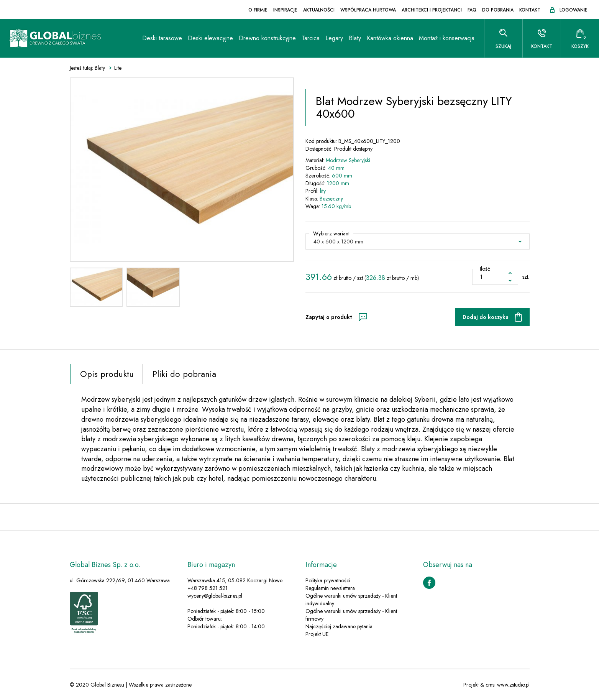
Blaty (355, 38)
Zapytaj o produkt (329, 317)
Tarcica (311, 38)
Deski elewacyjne (210, 38)
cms (490, 685)
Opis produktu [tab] (107, 374)
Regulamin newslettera (330, 588)
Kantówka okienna (390, 38)
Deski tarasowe (162, 38)
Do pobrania (498, 10)
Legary (334, 38)
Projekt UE (317, 634)
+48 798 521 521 (208, 588)
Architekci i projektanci (432, 10)
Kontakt (530, 10)
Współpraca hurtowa (368, 10)
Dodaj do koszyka (486, 317)
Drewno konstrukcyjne (267, 38)
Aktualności (319, 10)
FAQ (472, 10)
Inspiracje (285, 10)
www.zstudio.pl (513, 685)
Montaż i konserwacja (447, 38)
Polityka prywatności (328, 580)
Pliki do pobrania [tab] (184, 374)
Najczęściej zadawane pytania (339, 626)
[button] (418, 242)
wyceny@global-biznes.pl (215, 596)
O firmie (258, 10)
